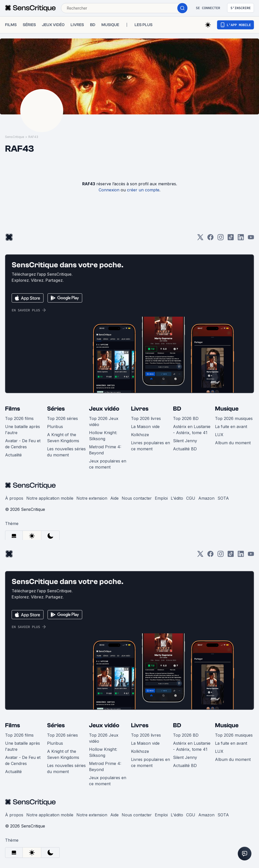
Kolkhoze (140, 435)
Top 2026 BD (186, 418)
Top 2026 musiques (234, 418)
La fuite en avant (231, 427)
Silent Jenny (185, 441)
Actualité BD (185, 449)
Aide (114, 498)
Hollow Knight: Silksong (103, 436)
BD (177, 409)
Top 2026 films (19, 418)
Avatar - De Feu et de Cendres (23, 444)
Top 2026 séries (62, 418)
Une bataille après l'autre (23, 430)
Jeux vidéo (104, 409)
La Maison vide (145, 427)
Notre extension (92, 498)
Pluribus (55, 427)
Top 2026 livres (146, 418)
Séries (56, 409)
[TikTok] (231, 239)
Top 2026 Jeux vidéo (104, 421)
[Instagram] (221, 239)
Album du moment (233, 443)
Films (13, 409)
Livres (140, 409)
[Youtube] (251, 239)
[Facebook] (210, 239)
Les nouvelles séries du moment (66, 452)
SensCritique (15, 137)
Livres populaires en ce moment (150, 446)
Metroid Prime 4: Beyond (105, 450)
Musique (227, 409)
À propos (14, 498)
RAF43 (33, 137)
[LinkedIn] (241, 239)
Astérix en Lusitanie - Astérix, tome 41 (192, 430)
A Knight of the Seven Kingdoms (63, 438)
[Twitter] (200, 239)
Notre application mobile (50, 498)
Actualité (13, 455)
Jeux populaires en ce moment (108, 464)
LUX (219, 435)
